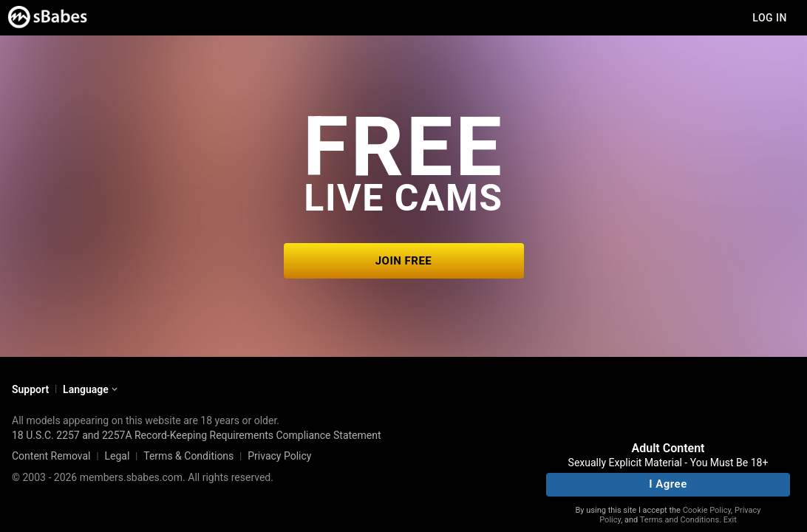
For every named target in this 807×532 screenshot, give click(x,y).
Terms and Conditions (680, 520)
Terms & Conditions (188, 456)
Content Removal (51, 456)
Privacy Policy (279, 456)
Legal (117, 456)
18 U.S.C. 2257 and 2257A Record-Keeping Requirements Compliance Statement (197, 435)
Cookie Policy (707, 510)
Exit (730, 520)
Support (30, 389)
